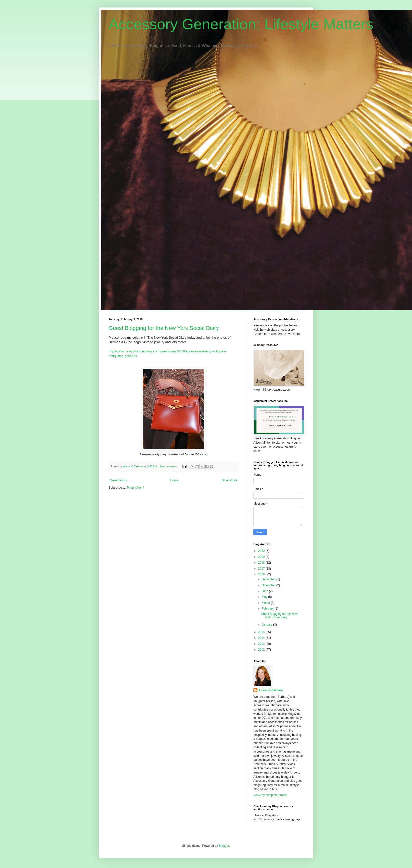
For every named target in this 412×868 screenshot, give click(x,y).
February (268, 609)
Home (174, 480)
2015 (262, 632)
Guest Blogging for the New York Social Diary (164, 328)
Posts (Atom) (135, 488)
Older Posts (229, 480)
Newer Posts (118, 480)
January (267, 625)
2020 (262, 551)
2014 (262, 638)
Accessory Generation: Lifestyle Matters (241, 24)
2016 (262, 574)
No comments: (169, 466)
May (265, 597)
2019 (262, 557)
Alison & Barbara (271, 690)
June (265, 591)
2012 (262, 650)
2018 (262, 563)
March (266, 603)
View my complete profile (270, 795)
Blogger (224, 846)
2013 (262, 644)
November (269, 585)
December (269, 579)
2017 (262, 569)
